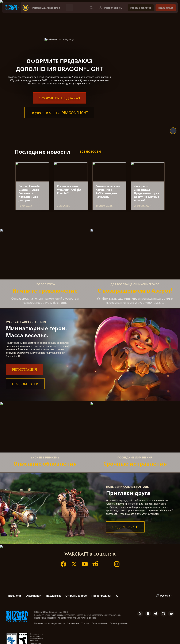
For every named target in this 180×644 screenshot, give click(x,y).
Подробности (25, 384)
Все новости (90, 152)
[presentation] (12, 8)
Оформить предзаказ (59, 98)
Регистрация (24, 369)
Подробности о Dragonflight (59, 113)
